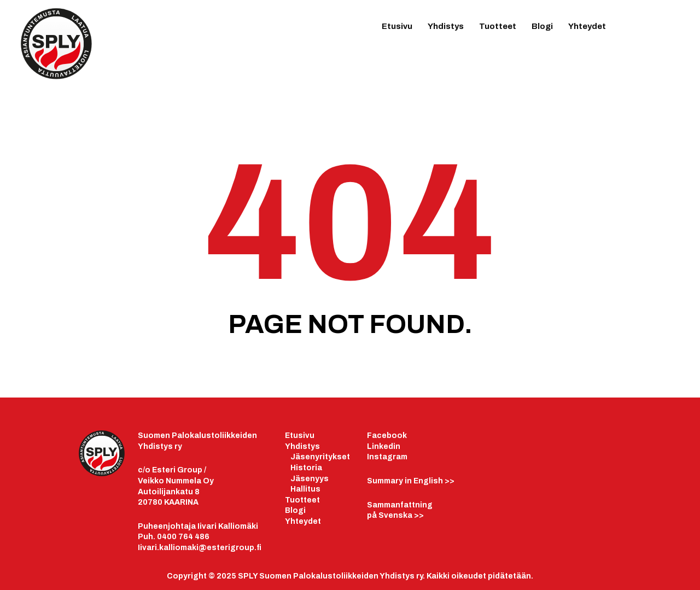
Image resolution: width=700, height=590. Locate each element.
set (343, 457)
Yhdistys (446, 26)
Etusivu (397, 26)
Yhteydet (587, 26)
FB (625, 32)
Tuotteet (498, 26)
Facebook (387, 436)
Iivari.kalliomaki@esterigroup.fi (200, 548)
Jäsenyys (310, 479)
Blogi (542, 26)
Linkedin (384, 446)
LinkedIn (646, 31)
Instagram (387, 457)
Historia (306, 468)
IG (668, 32)
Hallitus (305, 489)
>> (411, 481)
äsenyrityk (316, 457)
